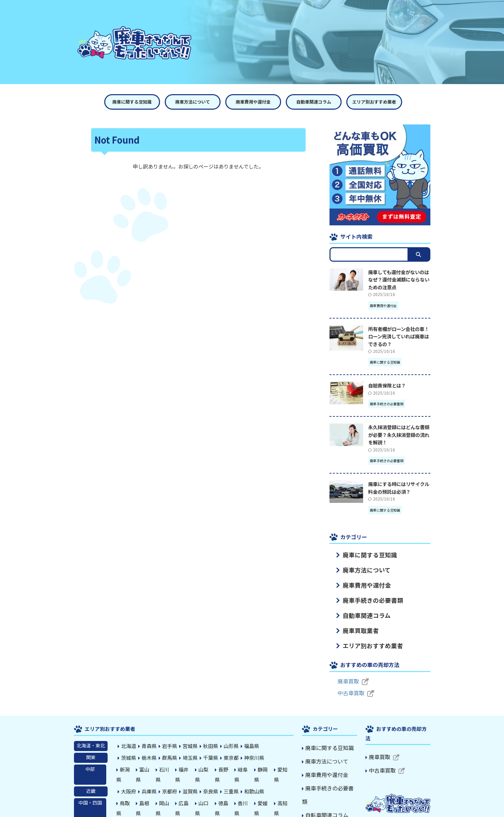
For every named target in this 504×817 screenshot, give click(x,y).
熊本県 (188, 792)
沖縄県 (271, 792)
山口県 (207, 781)
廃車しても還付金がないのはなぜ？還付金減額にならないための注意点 (399, 280)
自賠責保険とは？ (387, 385)
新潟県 (129, 758)
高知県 (285, 781)
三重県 (227, 770)
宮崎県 (227, 792)
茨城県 (129, 747)
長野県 (227, 758)
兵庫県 (149, 770)
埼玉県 (188, 747)
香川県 (246, 781)
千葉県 (207, 747)
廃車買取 (347, 672)
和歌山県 (249, 770)
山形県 (227, 736)
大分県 (207, 792)
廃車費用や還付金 (253, 102)
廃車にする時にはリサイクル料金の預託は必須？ (399, 488)
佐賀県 (149, 792)
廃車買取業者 (355, 623)
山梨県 (207, 758)
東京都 (227, 747)
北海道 (129, 736)
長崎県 (168, 792)
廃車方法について (193, 102)
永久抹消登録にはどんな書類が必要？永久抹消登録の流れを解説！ (399, 435)
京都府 (168, 770)
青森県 (149, 736)
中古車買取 (349, 683)
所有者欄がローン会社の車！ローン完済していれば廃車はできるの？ (399, 336)
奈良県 (207, 770)
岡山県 (168, 781)
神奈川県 (249, 747)
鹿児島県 (249, 792)
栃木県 (149, 747)
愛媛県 (266, 781)
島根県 (149, 781)
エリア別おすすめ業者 (374, 102)
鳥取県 (129, 781)
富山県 (149, 758)
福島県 (246, 736)
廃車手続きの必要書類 (365, 596)
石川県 (168, 758)
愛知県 (285, 758)
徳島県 (227, 781)
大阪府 (129, 770)
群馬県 (168, 747)
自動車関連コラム (314, 102)
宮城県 (188, 736)
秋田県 (207, 736)
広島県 (188, 781)
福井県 (188, 758)
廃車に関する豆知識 (132, 102)
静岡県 (266, 758)
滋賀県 (188, 770)
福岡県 (129, 792)
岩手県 (168, 736)
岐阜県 (246, 758)
